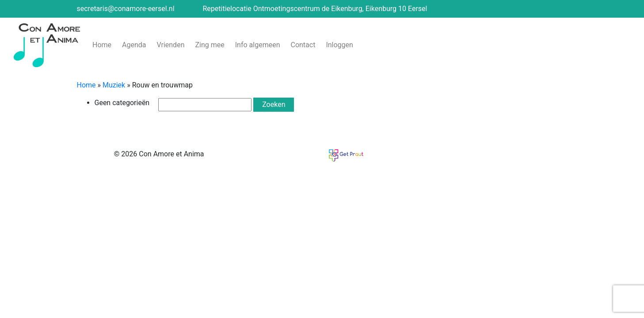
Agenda (134, 45)
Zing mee (210, 45)
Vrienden (171, 45)
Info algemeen (258, 45)
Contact (303, 45)
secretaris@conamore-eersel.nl (126, 9)
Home (102, 45)
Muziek (114, 85)
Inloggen (339, 45)
